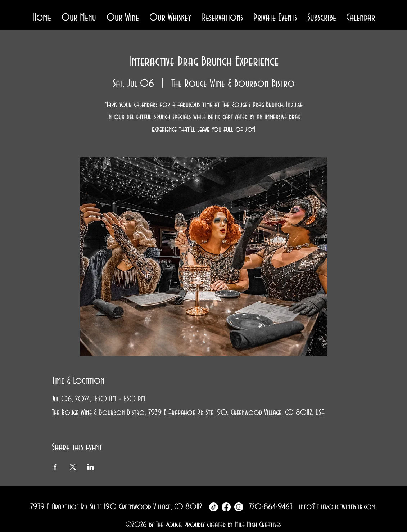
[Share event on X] (73, 467)
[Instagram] (239, 507)
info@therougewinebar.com (337, 507)
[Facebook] (226, 507)
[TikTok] (214, 507)
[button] (79, 18)
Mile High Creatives (258, 525)
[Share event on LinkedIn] (91, 467)
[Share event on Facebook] (55, 467)
